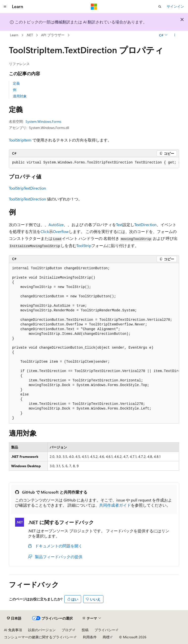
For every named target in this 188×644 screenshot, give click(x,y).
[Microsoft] (94, 7)
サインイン (175, 6)
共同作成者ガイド (115, 505)
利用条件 (90, 637)
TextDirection (145, 224)
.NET (30, 35)
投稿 (85, 630)
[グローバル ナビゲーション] (5, 7)
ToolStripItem (20, 140)
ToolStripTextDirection (27, 188)
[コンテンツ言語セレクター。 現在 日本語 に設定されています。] (14, 618)
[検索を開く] (160, 7)
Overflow (61, 231)
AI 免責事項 (13, 630)
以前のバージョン (42, 630)
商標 (106, 637)
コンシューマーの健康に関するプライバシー (39, 637)
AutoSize (56, 224)
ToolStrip (84, 245)
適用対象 (20, 96)
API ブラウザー (53, 35)
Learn (14, 35)
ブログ (67, 630)
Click (45, 231)
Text (119, 224)
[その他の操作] (175, 35)
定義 (16, 83)
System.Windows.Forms (43, 121)
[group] (94, 163)
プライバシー (105, 630)
